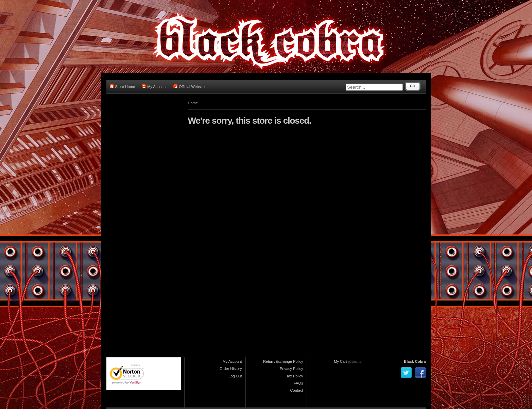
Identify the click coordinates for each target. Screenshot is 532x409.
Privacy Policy (291, 369)
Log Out (235, 376)
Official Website (189, 86)
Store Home (123, 86)
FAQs (298, 383)
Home (193, 103)
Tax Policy (295, 376)
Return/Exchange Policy (283, 361)
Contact (297, 390)
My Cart (340, 361)
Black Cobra (415, 361)
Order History (231, 369)
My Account (154, 86)
